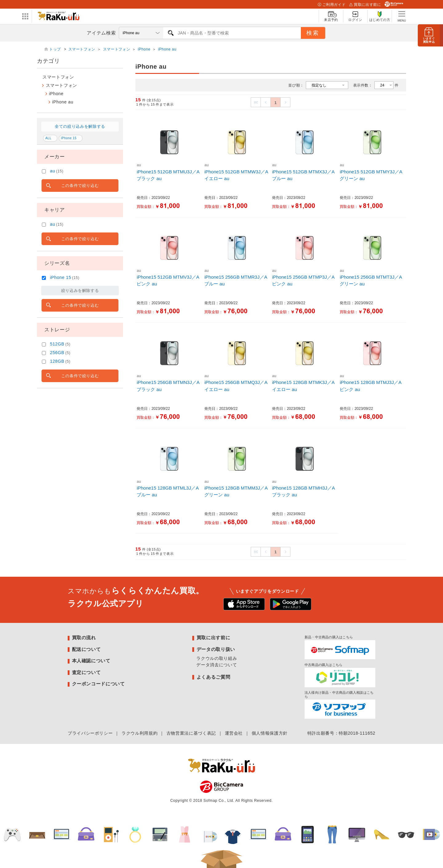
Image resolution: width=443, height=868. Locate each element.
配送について (86, 649)
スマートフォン (82, 49)
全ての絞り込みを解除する (80, 126)
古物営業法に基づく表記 (191, 733)
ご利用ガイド (332, 5)
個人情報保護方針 (270, 733)
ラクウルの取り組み (217, 658)
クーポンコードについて (98, 684)
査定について (86, 672)
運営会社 (234, 733)
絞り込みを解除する (80, 291)
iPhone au (167, 49)
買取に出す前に (365, 5)
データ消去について (217, 665)
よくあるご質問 (213, 677)
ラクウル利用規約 (140, 733)
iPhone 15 (69, 138)
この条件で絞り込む (80, 186)
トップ (56, 49)
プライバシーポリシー (90, 733)
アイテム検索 (101, 33)
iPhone (144, 49)
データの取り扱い (216, 649)
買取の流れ (84, 638)
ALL (49, 138)
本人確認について (91, 661)
